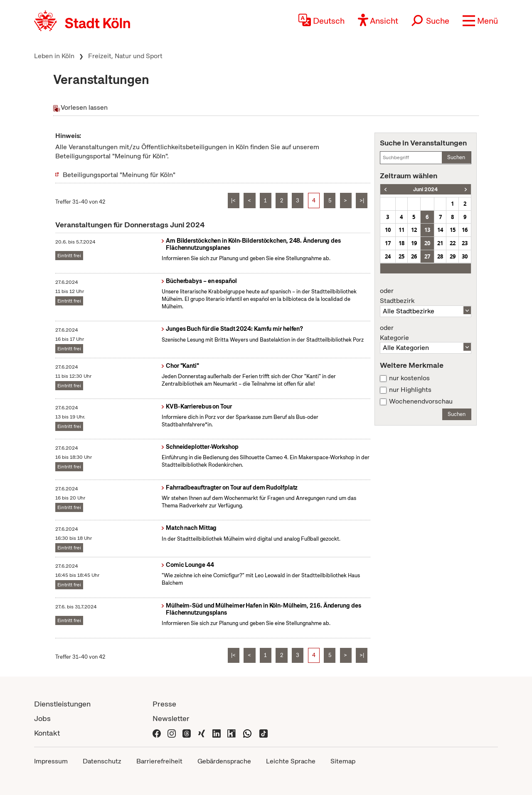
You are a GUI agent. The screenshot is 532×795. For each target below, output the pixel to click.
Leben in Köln (54, 56)
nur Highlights (410, 390)
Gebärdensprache (224, 761)
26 (414, 256)
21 (440, 243)
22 (453, 243)
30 (465, 256)
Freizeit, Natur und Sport (125, 56)
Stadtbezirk (426, 296)
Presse (164, 704)
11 (401, 230)
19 (414, 243)
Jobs (42, 718)
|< (233, 201)
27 (427, 256)
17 (388, 243)
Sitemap (343, 761)
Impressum (51, 761)
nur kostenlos (409, 378)
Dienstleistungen (62, 704)
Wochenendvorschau (421, 401)
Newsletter (171, 718)
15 (453, 230)
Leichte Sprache (291, 761)
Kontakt (47, 733)
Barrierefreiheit (159, 761)
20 (427, 243)
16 (465, 230)
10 (388, 230)
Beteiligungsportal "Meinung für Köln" (119, 175)
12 (414, 230)
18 (401, 243)
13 (427, 230)
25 (401, 256)
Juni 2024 (425, 189)
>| (362, 201)
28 (440, 256)
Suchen (456, 157)
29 (453, 256)
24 (388, 256)
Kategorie (426, 333)
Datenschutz (102, 761)
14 (440, 230)
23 (465, 243)
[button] (480, 21)
